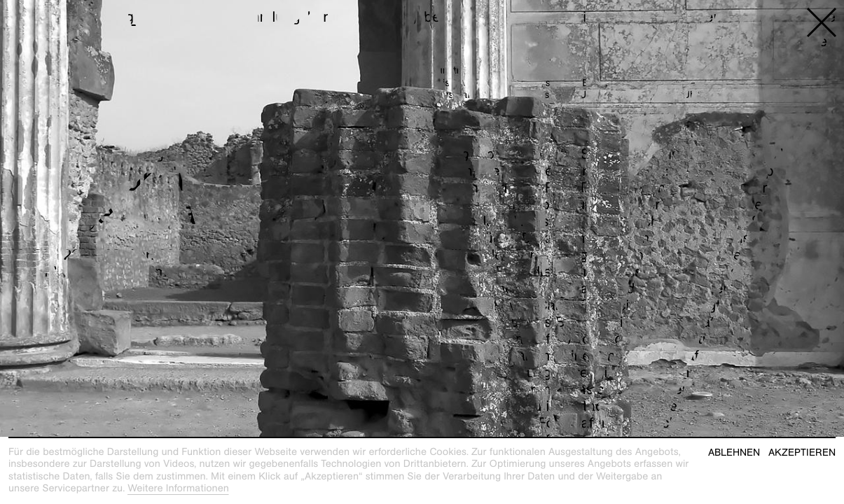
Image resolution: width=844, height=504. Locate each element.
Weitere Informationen (178, 489)
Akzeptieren (802, 453)
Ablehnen (734, 453)
